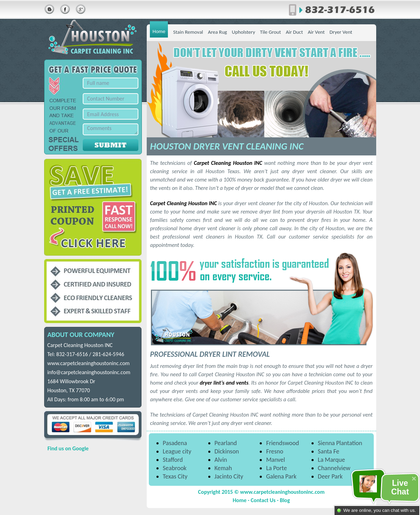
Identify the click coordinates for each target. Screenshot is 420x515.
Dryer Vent (341, 32)
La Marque (331, 460)
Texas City (175, 476)
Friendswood (282, 443)
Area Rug (217, 32)
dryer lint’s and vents (224, 383)
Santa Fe (329, 451)
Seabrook (175, 468)
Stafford (173, 460)
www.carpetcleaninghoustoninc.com (88, 363)
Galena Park (281, 476)
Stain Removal (188, 32)
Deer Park (330, 476)
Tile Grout (270, 32)
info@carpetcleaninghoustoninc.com (89, 372)
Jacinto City (229, 476)
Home (159, 31)
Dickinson (227, 451)
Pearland (226, 443)
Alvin (221, 460)
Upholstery (244, 32)
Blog (285, 500)
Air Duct (294, 32)
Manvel (275, 460)
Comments (111, 129)
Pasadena (175, 443)
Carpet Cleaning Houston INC (228, 163)
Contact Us (263, 500)
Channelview (334, 468)
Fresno (274, 451)
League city (177, 451)
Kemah (223, 468)
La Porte (276, 468)
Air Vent (316, 32)
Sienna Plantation (340, 443)
